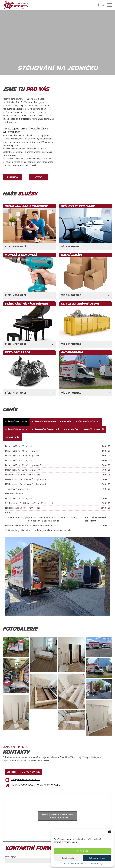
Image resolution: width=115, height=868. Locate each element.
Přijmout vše (83, 851)
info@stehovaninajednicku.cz (26, 780)
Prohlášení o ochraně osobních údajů (89, 864)
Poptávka (12, 177)
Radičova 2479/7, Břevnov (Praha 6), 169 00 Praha (36, 785)
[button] (110, 832)
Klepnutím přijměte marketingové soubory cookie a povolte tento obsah (57, 816)
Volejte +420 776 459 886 (24, 772)
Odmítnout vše (68, 858)
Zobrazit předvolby (97, 858)
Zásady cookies (68, 864)
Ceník (38, 177)
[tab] (29, 247)
